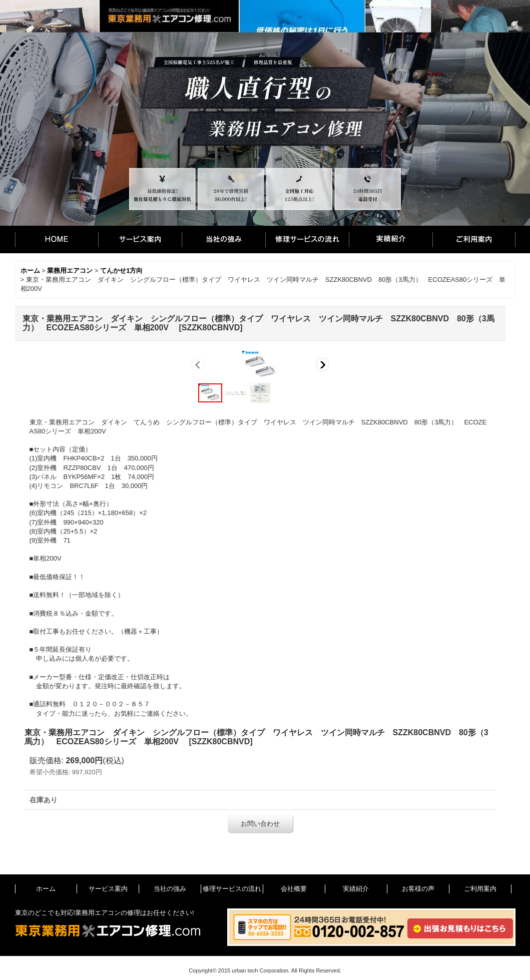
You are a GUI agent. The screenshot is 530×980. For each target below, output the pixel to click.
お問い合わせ (260, 824)
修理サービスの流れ (307, 239)
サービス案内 (140, 239)
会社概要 (294, 889)
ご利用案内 (474, 239)
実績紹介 (391, 239)
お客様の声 (418, 889)
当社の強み (223, 239)
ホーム (57, 239)
